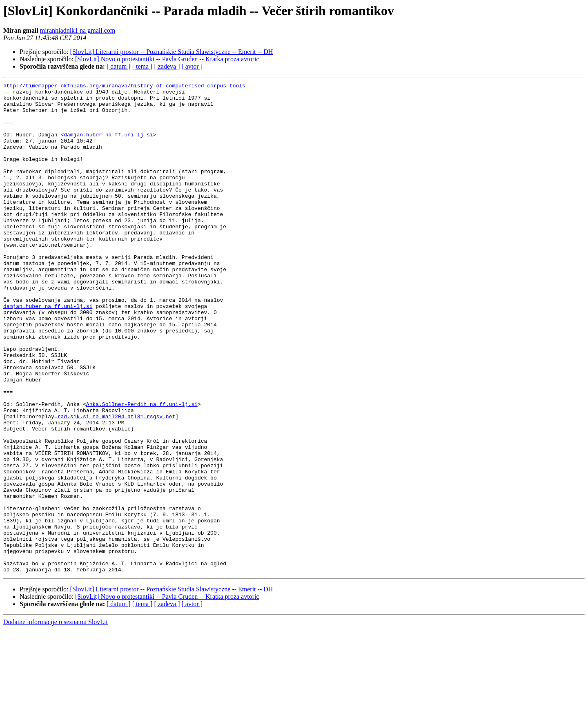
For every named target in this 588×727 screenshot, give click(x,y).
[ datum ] (119, 66)
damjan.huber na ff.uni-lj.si (108, 145)
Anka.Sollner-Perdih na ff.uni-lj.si (142, 469)
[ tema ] (143, 66)
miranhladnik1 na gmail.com (78, 30)
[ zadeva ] (167, 66)
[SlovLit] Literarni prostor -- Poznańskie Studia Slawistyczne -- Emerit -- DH (172, 52)
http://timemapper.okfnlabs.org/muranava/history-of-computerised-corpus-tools (124, 87)
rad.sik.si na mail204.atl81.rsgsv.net (117, 484)
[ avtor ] (192, 66)
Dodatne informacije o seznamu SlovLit (56, 720)
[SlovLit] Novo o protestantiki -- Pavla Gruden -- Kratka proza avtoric (167, 59)
